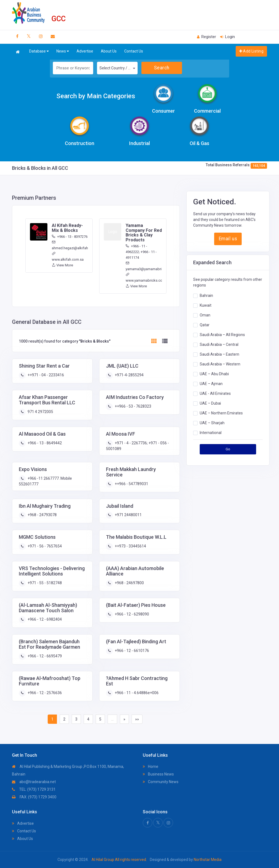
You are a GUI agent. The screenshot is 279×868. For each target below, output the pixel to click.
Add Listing (251, 51)
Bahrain (206, 296)
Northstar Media (207, 860)
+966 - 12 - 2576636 (44, 693)
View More (62, 265)
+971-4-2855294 (129, 375)
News (63, 51)
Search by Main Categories (96, 96)
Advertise (85, 51)
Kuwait (206, 305)
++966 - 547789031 (131, 484)
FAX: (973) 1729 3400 (34, 797)
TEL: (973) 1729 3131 (34, 789)
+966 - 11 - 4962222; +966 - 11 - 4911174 (141, 252)
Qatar (205, 325)
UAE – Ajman (211, 384)
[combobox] (117, 68)
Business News (158, 774)
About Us (109, 51)
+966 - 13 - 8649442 (44, 443)
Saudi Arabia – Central (219, 344)
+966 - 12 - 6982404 (44, 619)
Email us (228, 239)
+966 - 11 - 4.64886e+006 (136, 693)
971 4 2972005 (40, 412)
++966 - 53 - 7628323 (133, 406)
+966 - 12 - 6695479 (44, 656)
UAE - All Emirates (215, 393)
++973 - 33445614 (130, 546)
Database (39, 51)
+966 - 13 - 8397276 (70, 237)
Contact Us (134, 51)
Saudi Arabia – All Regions (222, 335)
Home (151, 767)
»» (137, 719)
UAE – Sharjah (212, 423)
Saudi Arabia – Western (220, 364)
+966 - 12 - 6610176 (131, 651)
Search (162, 68)
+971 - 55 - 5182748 (44, 583)
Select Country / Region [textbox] (118, 68)
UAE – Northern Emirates (221, 413)
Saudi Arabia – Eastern (219, 354)
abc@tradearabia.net (34, 782)
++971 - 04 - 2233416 (45, 375)
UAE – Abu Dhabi (214, 374)
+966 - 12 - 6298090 (131, 614)
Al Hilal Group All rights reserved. (119, 860)
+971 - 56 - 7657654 (44, 546)
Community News (161, 782)
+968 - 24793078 (42, 515)
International (211, 433)
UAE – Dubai (210, 403)
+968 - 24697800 (129, 583)
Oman (205, 315)
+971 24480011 (128, 515)
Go (228, 449)
